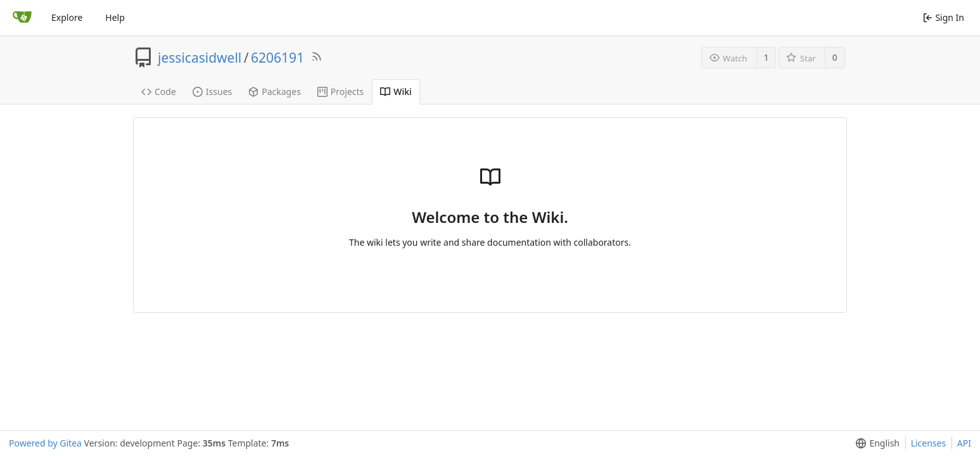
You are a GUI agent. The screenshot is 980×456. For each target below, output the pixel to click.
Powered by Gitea (45, 443)
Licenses (929, 443)
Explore (67, 17)
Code (159, 92)
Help (115, 17)
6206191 (277, 58)
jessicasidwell (200, 58)
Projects (340, 92)
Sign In (944, 17)
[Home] (22, 18)
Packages (275, 92)
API (964, 443)
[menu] (875, 443)
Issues (212, 92)
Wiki (396, 92)
